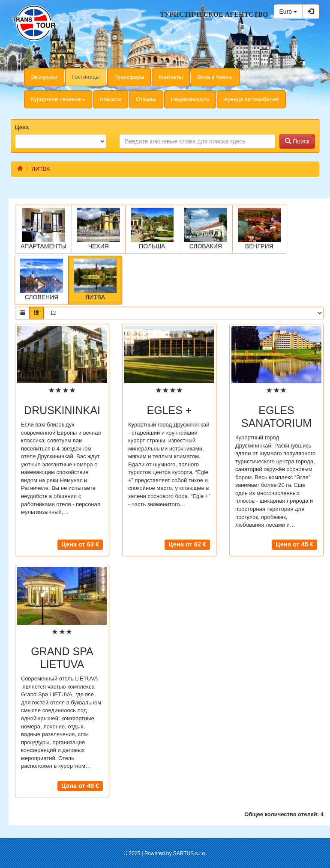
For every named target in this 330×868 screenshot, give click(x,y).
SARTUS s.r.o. (190, 853)
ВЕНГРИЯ (259, 229)
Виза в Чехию (215, 77)
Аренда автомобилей (251, 99)
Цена (22, 127)
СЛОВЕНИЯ (42, 280)
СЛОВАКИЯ (206, 229)
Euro (288, 12)
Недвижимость (190, 99)
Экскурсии (44, 77)
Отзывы (146, 99)
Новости (111, 99)
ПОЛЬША (152, 229)
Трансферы (129, 77)
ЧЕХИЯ (99, 229)
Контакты (171, 77)
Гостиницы (86, 77)
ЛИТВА (95, 280)
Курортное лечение (58, 99)
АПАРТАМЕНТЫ (43, 229)
